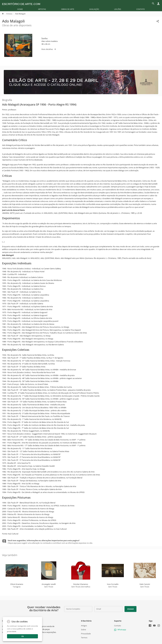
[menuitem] (20, 9)
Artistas (42, 9)
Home (20, 9)
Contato (141, 9)
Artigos (84, 626)
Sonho (45, 38)
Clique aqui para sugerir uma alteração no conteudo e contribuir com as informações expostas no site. (50, 542)
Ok (23, 636)
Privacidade (86, 633)
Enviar (130, 609)
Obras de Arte (68, 9)
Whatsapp (120, 630)
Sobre (83, 630)
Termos (84, 638)
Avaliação (94, 9)
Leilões (118, 9)
